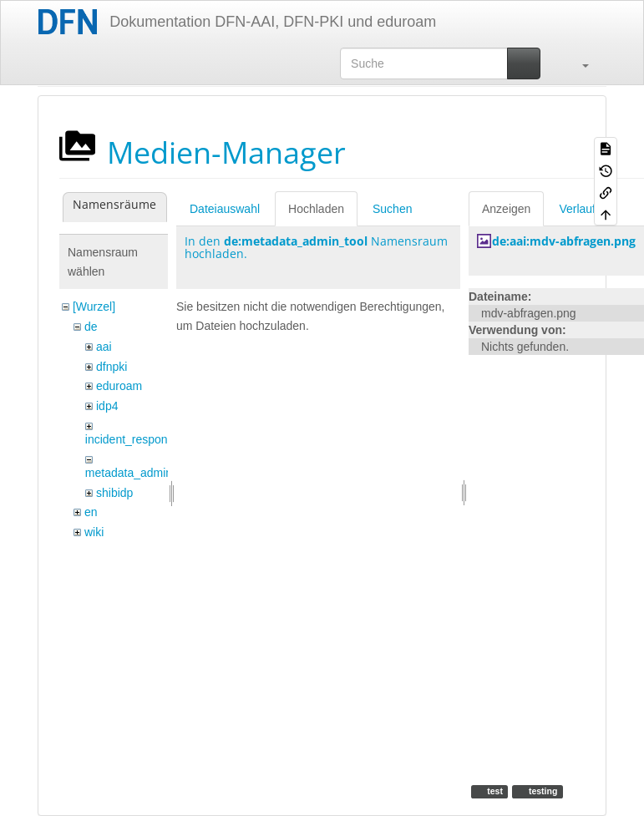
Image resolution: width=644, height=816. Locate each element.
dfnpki (112, 367)
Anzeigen (506, 209)
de (91, 327)
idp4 (107, 406)
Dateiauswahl (225, 209)
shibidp (114, 493)
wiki (94, 532)
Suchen (392, 209)
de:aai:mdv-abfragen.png (564, 241)
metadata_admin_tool (142, 473)
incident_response (133, 439)
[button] (577, 63)
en (91, 512)
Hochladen (316, 209)
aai (104, 347)
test (494, 791)
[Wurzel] (94, 307)
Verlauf (577, 209)
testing (542, 791)
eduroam (119, 386)
